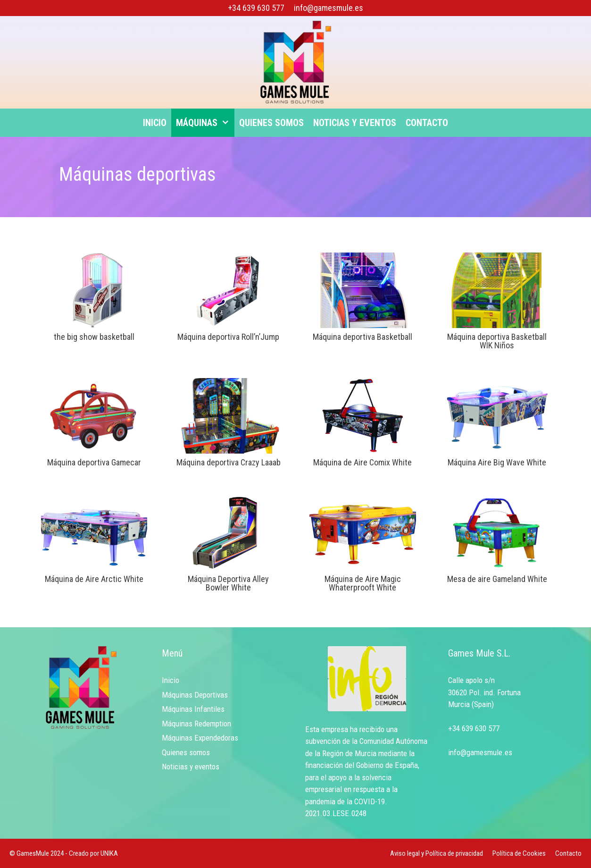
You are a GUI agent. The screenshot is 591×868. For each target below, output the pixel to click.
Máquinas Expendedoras (200, 738)
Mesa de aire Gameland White (497, 579)
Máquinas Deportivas (195, 695)
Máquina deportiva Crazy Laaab (229, 462)
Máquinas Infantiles (193, 709)
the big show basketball (94, 337)
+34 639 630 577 (256, 8)
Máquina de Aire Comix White (362, 462)
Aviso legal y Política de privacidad (437, 853)
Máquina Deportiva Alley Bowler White (228, 583)
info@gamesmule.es (329, 8)
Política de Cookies (519, 853)
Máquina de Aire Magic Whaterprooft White (363, 583)
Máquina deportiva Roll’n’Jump (228, 337)
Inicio (155, 123)
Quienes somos (271, 123)
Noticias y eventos (355, 123)
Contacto (427, 123)
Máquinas (205, 123)
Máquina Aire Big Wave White (497, 462)
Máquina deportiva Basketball (362, 337)
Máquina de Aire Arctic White (94, 579)
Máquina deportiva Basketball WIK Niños (497, 341)
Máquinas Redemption (196, 724)
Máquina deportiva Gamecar (94, 462)
